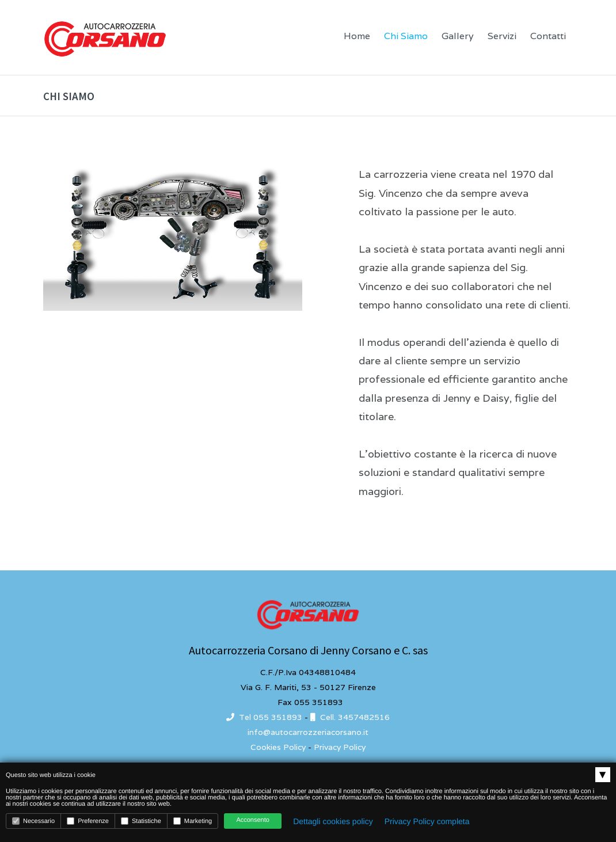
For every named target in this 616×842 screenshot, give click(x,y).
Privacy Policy (340, 747)
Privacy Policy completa (427, 821)
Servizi (502, 36)
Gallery (458, 36)
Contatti (548, 36)
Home (357, 36)
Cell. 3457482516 (350, 717)
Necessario (33, 821)
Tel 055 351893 (264, 717)
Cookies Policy (278, 747)
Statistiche (141, 821)
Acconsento (252, 820)
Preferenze (88, 821)
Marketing (193, 821)
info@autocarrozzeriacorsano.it (308, 732)
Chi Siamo (406, 36)
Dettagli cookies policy (333, 821)
